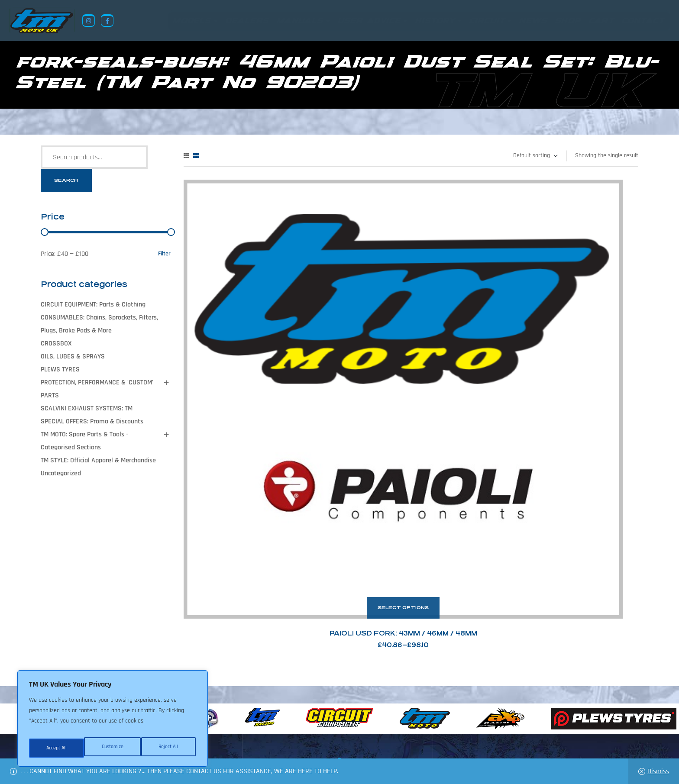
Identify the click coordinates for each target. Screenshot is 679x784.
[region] (113, 721)
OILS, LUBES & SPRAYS (73, 357)
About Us (255, 742)
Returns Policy (209, 742)
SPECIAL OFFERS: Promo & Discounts (92, 421)
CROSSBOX (56, 344)
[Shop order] (535, 156)
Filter (164, 254)
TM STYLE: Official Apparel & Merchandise (98, 460)
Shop (309, 742)
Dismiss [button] (658, 771)
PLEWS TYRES (60, 369)
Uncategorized (61, 473)
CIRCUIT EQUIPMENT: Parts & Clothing (93, 305)
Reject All (113, 748)
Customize (56, 748)
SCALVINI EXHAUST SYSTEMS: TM (87, 408)
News (285, 742)
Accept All (170, 748)
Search (66, 180)
